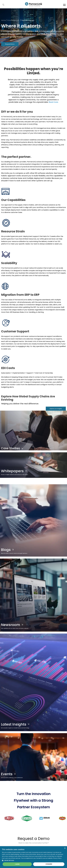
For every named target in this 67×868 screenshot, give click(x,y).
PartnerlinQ (33, 4)
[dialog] (33, 857)
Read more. (54, 102)
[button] (33, 860)
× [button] (65, 848)
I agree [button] (17, 864)
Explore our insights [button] (56, 409)
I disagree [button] (49, 864)
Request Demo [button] (10, 44)
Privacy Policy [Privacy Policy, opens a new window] (57, 858)
